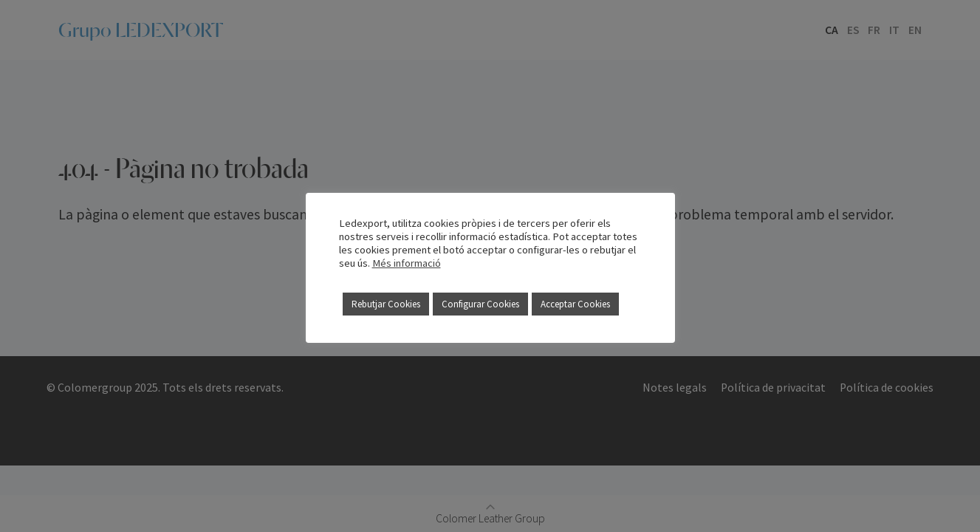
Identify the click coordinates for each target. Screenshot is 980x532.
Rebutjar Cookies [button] (386, 304)
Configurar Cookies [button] (480, 304)
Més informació (407, 263)
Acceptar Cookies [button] (575, 304)
